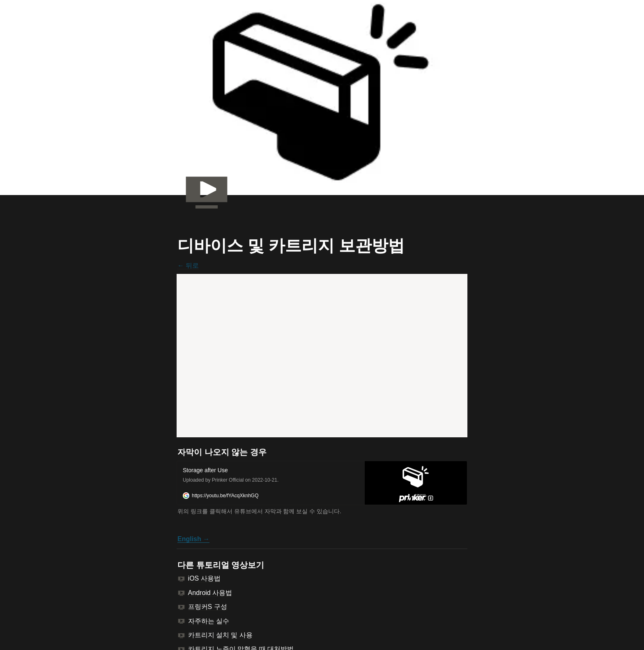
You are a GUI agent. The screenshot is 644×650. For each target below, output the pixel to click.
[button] (322, 483)
